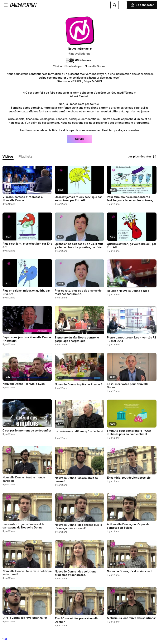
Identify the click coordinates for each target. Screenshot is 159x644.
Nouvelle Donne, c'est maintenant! (130, 571)
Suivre (79, 139)
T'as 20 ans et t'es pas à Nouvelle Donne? (77, 620)
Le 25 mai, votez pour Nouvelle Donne (128, 386)
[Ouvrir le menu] (6, 5)
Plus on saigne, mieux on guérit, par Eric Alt (26, 292)
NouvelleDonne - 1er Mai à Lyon (24, 384)
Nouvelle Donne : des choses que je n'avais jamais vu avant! (78, 527)
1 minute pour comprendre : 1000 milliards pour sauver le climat (129, 433)
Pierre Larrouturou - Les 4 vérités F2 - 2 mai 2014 (131, 339)
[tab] (8, 157)
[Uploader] (123, 5)
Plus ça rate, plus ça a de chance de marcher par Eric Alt (78, 292)
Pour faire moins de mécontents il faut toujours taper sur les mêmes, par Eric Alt (130, 199)
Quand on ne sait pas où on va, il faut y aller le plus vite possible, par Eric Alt (79, 246)
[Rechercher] (115, 5)
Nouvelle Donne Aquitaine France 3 (78, 385)
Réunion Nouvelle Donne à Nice (128, 291)
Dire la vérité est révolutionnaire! (25, 618)
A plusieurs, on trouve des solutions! (131, 618)
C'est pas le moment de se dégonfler (27, 431)
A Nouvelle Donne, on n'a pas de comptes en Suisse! (128, 526)
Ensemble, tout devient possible (129, 478)
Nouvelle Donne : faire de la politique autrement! (27, 573)
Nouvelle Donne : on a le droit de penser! (76, 480)
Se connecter (142, 5)
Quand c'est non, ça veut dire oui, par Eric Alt (131, 246)
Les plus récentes (142, 157)
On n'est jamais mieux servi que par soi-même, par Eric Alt (78, 199)
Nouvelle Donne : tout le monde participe (24, 479)
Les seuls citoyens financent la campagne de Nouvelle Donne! (23, 526)
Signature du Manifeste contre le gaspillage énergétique (77, 339)
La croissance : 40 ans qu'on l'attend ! (79, 433)
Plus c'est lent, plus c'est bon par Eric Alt (27, 245)
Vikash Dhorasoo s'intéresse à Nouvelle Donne (23, 199)
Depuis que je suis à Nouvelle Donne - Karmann (27, 339)
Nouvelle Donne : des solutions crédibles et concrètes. (75, 573)
